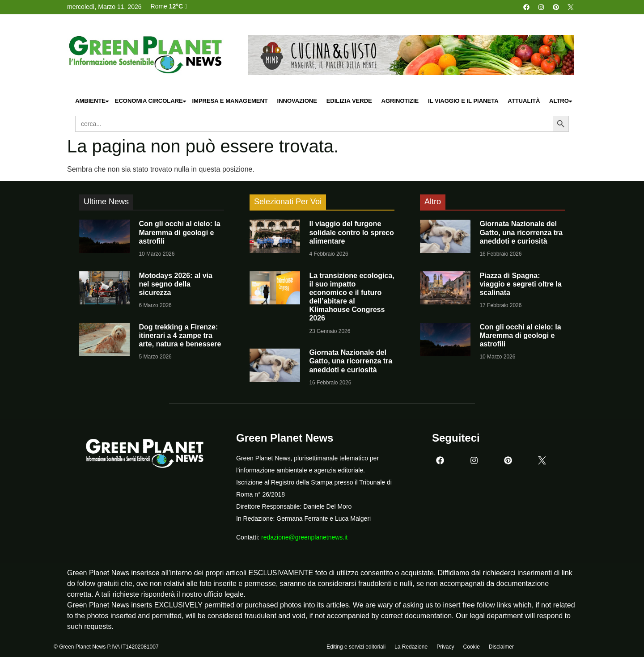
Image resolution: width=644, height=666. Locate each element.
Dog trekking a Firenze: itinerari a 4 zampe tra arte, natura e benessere (180, 335)
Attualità (524, 101)
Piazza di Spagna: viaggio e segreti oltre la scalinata (520, 284)
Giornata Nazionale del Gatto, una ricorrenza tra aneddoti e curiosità (351, 361)
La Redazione (411, 647)
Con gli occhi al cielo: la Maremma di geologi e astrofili (179, 232)
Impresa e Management (230, 101)
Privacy (445, 647)
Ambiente (93, 101)
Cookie (471, 647)
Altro (561, 101)
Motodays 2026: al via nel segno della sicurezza (176, 284)
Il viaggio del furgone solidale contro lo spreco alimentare (351, 232)
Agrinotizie (400, 101)
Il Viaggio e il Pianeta (463, 101)
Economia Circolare (151, 101)
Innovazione (297, 101)
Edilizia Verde (349, 101)
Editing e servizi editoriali (356, 647)
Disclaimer (501, 647)
